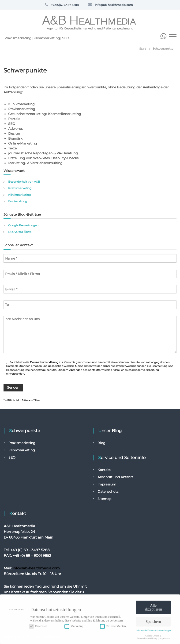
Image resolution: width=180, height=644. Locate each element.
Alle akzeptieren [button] (153, 606)
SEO (66, 38)
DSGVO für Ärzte (20, 232)
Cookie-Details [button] (152, 634)
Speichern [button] (153, 621)
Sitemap (104, 499)
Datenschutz (108, 492)
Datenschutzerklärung (44, 362)
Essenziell (38, 625)
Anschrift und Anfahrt (115, 477)
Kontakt (104, 470)
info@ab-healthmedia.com (36, 568)
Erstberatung (18, 201)
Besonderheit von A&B (24, 182)
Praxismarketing (18, 38)
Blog (101, 443)
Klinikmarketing (47, 38)
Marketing (74, 625)
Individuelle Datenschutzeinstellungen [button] (153, 629)
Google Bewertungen (23, 225)
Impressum (107, 484)
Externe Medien (113, 625)
